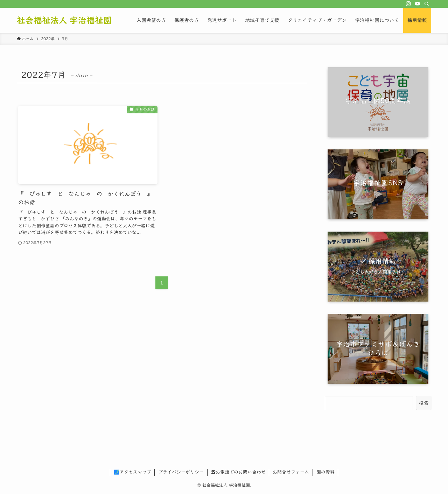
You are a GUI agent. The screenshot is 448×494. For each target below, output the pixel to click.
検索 (424, 403)
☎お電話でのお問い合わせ (238, 472)
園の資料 (325, 472)
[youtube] (418, 4)
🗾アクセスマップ (132, 472)
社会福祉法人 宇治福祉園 (64, 20)
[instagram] (408, 4)
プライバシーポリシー (181, 472)
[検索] (427, 4)
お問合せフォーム (291, 472)
